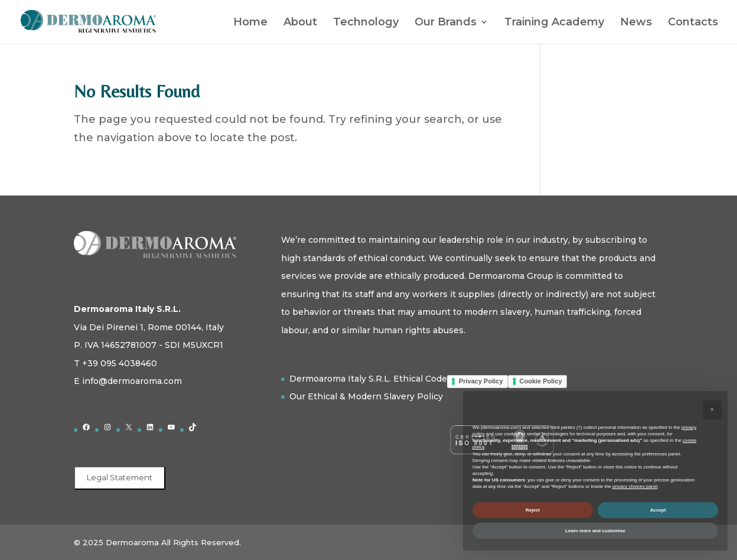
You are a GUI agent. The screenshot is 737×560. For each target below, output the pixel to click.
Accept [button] (658, 510)
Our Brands (446, 23)
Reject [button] (533, 510)
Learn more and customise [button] (595, 531)
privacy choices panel (635, 486)
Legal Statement (120, 477)
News (636, 23)
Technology (366, 23)
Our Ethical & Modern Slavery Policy (366, 396)
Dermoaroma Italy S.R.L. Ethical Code (368, 379)
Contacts (693, 23)
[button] (712, 410)
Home (250, 23)
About (300, 23)
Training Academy (554, 23)
